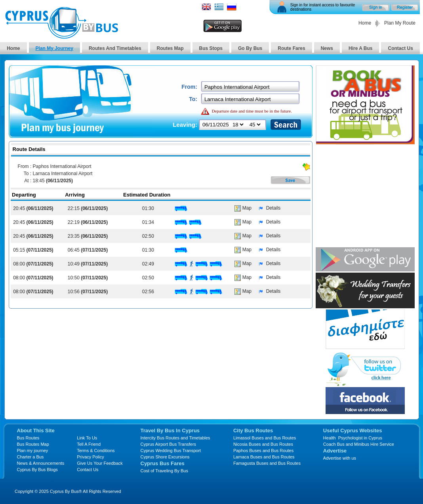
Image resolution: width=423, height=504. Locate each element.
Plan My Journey (54, 48)
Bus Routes (28, 438)
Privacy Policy (90, 457)
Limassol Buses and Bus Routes (265, 438)
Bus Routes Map (33, 444)
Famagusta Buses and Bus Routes (267, 463)
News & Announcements (41, 463)
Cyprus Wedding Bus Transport (171, 451)
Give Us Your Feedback (100, 463)
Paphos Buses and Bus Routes (263, 451)
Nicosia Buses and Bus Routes (263, 444)
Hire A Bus (360, 48)
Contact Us (400, 48)
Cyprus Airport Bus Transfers (169, 444)
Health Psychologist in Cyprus (353, 438)
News (327, 48)
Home (365, 23)
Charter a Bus (30, 457)
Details (268, 208)
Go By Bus (250, 48)
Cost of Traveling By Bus (164, 471)
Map (243, 208)
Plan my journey (33, 451)
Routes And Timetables (115, 48)
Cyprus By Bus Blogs (37, 470)
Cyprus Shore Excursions (165, 457)
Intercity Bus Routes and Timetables (175, 438)
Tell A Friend (89, 444)
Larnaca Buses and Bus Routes (264, 457)
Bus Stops (211, 48)
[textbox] (251, 87)
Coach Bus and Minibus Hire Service (359, 444)
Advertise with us (340, 458)
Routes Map (170, 48)
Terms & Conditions (96, 451)
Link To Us (87, 438)
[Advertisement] (365, 197)
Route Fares (291, 48)
